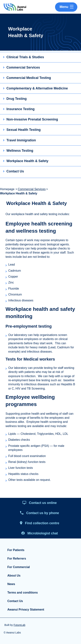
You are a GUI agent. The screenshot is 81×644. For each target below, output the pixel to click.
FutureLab (20, 625)
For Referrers (17, 559)
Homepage (7, 189)
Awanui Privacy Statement (26, 610)
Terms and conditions (23, 593)
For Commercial (19, 567)
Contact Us (15, 601)
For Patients (16, 550)
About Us (14, 576)
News (11, 584)
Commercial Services (32, 189)
